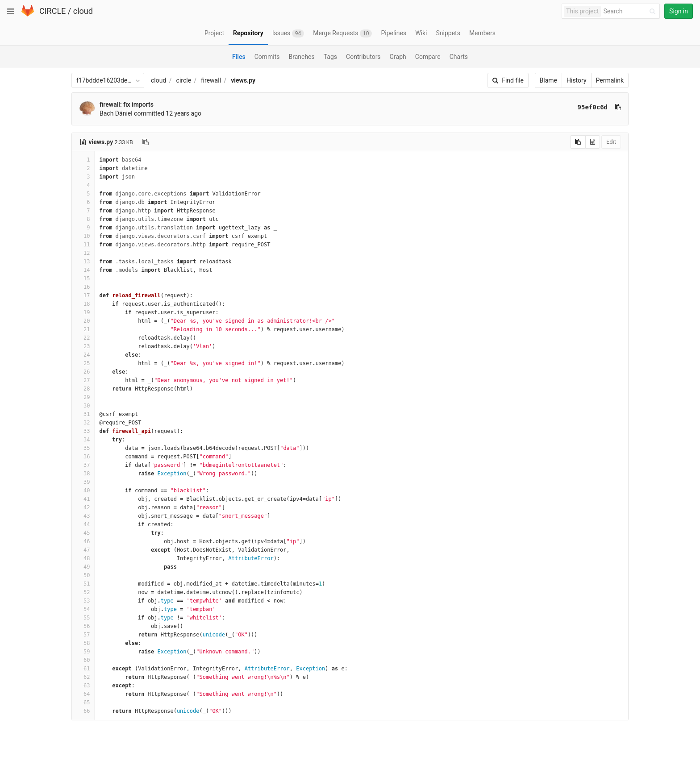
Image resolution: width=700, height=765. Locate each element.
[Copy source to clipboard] (578, 142)
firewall (211, 80)
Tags (330, 57)
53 (83, 601)
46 (83, 541)
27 (83, 380)
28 (83, 389)
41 (83, 499)
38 (83, 474)
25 (83, 363)
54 (83, 609)
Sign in (679, 11)
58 (83, 643)
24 (83, 355)
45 (83, 533)
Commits (267, 57)
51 (83, 584)
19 (83, 312)
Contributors (363, 57)
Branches (302, 57)
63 (83, 686)
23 (83, 346)
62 (83, 677)
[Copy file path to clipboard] (146, 142)
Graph (398, 57)
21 (83, 329)
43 (83, 516)
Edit (611, 142)
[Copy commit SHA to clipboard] (618, 107)
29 (83, 397)
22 (83, 338)
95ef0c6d (593, 107)
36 (83, 457)
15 (83, 279)
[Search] (631, 11)
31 (83, 414)
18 (83, 304)
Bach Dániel (116, 113)
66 (83, 711)
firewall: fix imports (127, 104)
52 (83, 592)
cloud (83, 11)
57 (83, 635)
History (577, 80)
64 (83, 694)
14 (83, 270)
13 (83, 262)
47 (83, 550)
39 (83, 482)
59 (83, 652)
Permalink (610, 80)
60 (83, 660)
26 (83, 372)
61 (83, 669)
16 (83, 287)
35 (83, 448)
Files (239, 57)
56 (83, 626)
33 (83, 431)
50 (83, 575)
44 (83, 524)
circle (184, 80)
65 (83, 703)
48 (83, 558)
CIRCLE (52, 11)
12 (83, 253)
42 (83, 507)
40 (83, 491)
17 (83, 295)
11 (83, 245)
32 (83, 423)
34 (83, 440)
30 (83, 406)
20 (83, 321)
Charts (459, 57)
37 (83, 465)
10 (83, 236)
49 (83, 567)
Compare (428, 57)
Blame (548, 80)
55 (83, 618)
